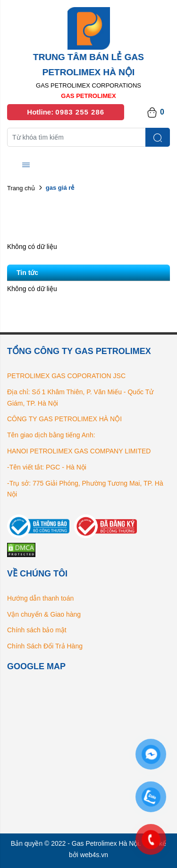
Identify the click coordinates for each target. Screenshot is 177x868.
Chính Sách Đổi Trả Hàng (45, 646)
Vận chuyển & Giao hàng (44, 614)
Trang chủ (21, 188)
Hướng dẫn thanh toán (40, 598)
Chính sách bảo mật (37, 630)
